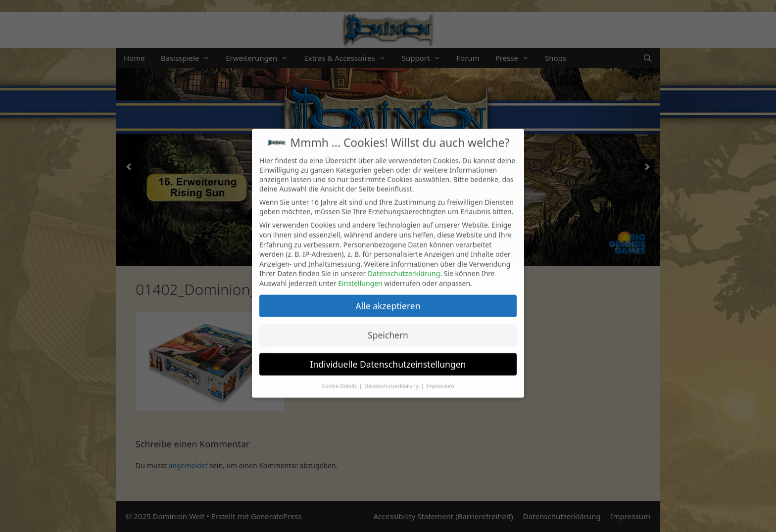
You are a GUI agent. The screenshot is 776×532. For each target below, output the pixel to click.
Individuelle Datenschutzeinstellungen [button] (388, 356)
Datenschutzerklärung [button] (392, 378)
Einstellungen (360, 275)
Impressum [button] (440, 378)
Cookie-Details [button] (340, 378)
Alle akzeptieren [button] (388, 297)
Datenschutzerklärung (404, 266)
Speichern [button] (388, 327)
